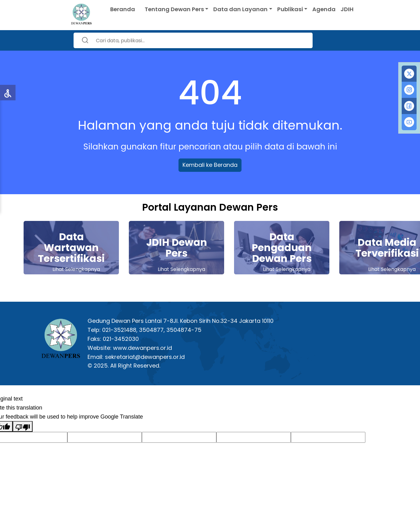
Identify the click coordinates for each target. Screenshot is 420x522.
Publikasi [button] (290, 9)
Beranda (123, 9)
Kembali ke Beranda (210, 165)
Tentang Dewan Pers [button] (174, 9)
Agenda (324, 9)
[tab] (409, 74)
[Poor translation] (23, 426)
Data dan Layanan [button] (240, 9)
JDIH (347, 9)
